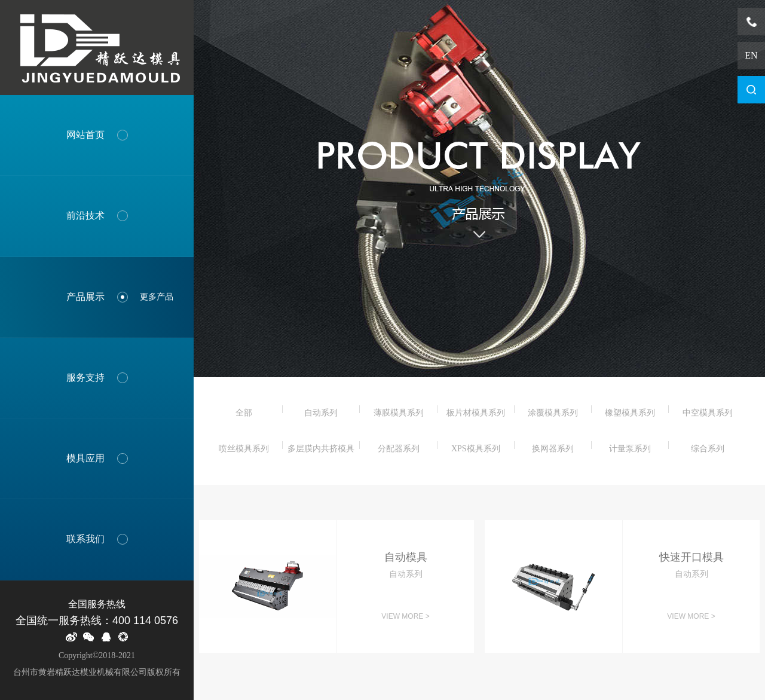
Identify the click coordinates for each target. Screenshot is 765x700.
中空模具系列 (708, 413)
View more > (405, 616)
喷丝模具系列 (244, 449)
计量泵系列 (630, 449)
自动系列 (321, 413)
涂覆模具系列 (553, 413)
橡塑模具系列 (630, 413)
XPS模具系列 (476, 449)
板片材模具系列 (476, 413)
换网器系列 (553, 449)
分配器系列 (399, 449)
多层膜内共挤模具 (321, 449)
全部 (244, 413)
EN (751, 55)
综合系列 (708, 449)
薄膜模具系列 (399, 413)
